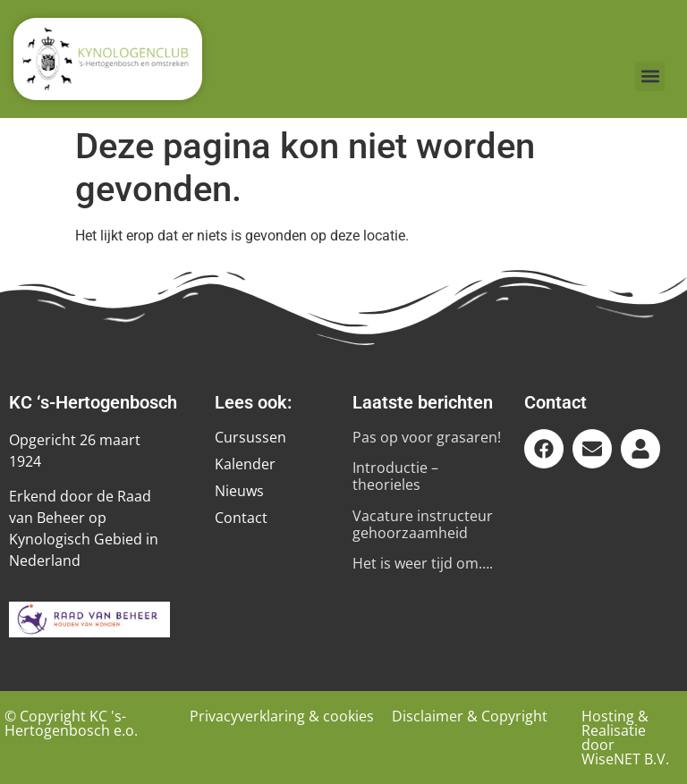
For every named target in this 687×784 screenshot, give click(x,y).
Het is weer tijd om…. (423, 563)
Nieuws (239, 491)
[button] (650, 76)
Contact (241, 518)
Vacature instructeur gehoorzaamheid (423, 524)
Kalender (245, 464)
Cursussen (250, 437)
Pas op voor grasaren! (427, 437)
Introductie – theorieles (395, 476)
